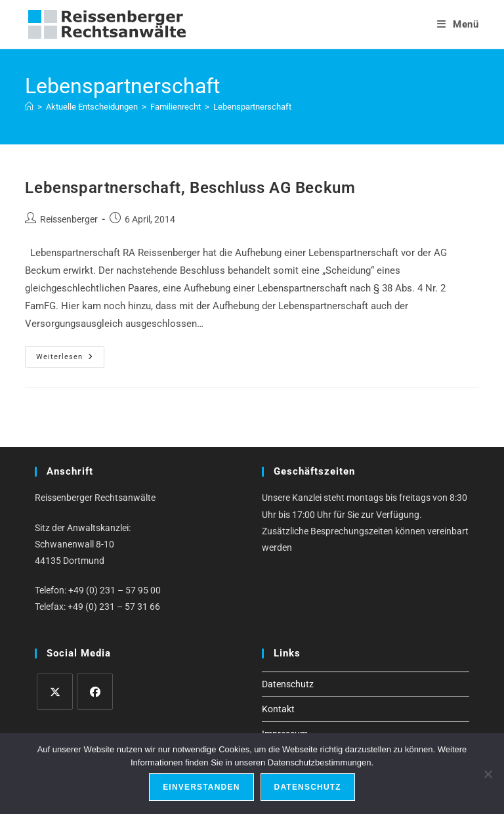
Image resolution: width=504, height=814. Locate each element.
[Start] (29, 107)
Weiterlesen (70, 360)
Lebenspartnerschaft (252, 107)
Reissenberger (69, 219)
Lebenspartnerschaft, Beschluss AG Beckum (190, 188)
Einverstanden (201, 787)
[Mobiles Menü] (458, 24)
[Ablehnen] (488, 774)
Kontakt (278, 709)
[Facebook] (95, 692)
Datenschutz (288, 684)
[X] (55, 692)
